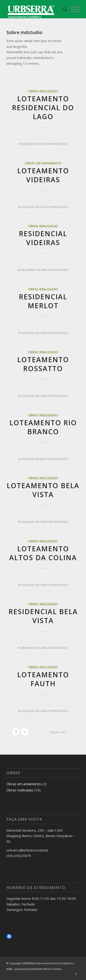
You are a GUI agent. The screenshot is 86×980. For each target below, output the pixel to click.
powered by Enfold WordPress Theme (38, 969)
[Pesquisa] (62, 9)
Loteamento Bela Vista (43, 490)
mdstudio (61, 144)
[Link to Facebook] (76, 974)
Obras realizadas (43, 91)
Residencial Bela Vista (43, 616)
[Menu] (73, 9)
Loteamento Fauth (43, 679)
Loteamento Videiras (43, 175)
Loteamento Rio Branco (43, 427)
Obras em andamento (43, 163)
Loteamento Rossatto (43, 364)
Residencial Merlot (43, 301)
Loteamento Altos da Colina (43, 553)
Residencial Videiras (43, 238)
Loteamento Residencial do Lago (43, 108)
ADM (9, 969)
